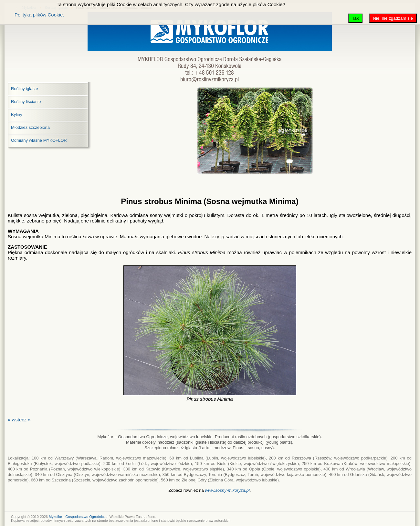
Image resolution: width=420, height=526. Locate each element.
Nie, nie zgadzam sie (393, 18)
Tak (356, 18)
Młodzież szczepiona (30, 127)
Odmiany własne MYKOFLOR (39, 140)
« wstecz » (19, 420)
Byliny (17, 114)
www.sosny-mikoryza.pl (227, 490)
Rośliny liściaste (26, 102)
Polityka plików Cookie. (39, 15)
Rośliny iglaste (25, 89)
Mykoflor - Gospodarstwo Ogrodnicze (78, 517)
